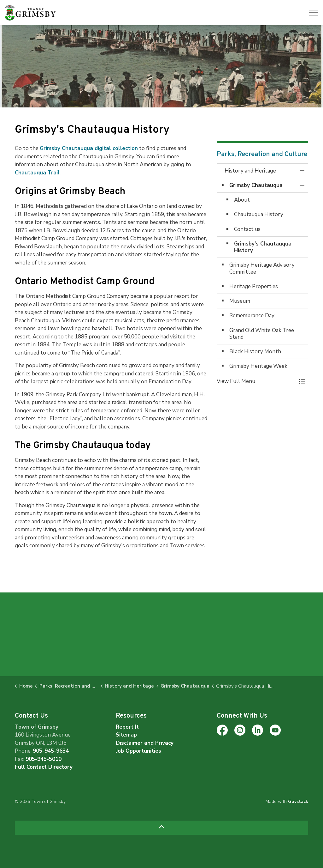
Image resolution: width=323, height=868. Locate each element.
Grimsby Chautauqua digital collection (89, 148)
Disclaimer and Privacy (145, 743)
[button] (256, 381)
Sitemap (126, 735)
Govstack (298, 801)
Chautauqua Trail (37, 173)
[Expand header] (314, 13)
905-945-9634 (51, 751)
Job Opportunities (138, 751)
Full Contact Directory (44, 767)
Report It (127, 727)
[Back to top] (161, 828)
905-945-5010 (44, 759)
